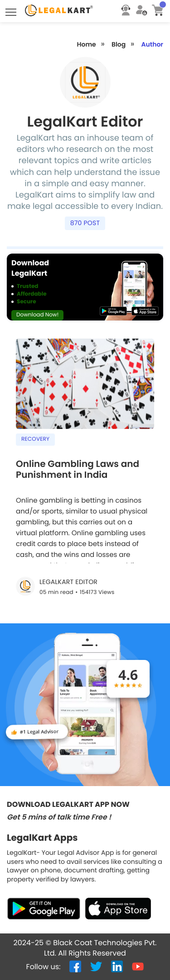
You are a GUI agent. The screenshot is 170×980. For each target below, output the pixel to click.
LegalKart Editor (68, 582)
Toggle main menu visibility (12, 10)
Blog (119, 44)
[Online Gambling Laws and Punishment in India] (85, 474)
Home (86, 44)
